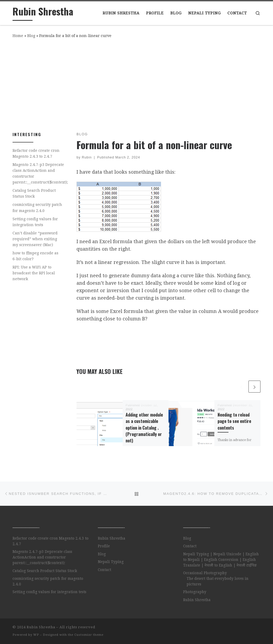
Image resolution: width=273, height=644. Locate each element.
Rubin (87, 157)
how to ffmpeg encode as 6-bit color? (35, 256)
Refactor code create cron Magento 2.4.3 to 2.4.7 (36, 153)
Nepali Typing (111, 562)
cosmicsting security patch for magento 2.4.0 (37, 207)
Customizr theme (89, 635)
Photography (195, 592)
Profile (104, 546)
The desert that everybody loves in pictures (218, 581)
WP (36, 635)
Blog (31, 36)
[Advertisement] (136, 84)
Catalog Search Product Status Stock (34, 193)
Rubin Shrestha (112, 538)
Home (18, 36)
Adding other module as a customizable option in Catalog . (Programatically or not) (144, 428)
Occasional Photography (205, 573)
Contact (105, 570)
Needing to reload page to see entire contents (234, 421)
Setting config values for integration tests (35, 222)
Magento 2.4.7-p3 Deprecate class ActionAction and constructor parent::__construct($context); (40, 173)
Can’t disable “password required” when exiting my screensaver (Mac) (35, 239)
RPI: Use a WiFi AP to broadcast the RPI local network (34, 273)
